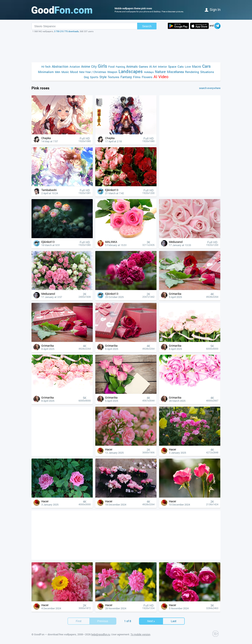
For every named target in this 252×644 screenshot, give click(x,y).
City (94, 66)
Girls (102, 66)
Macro (196, 66)
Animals (132, 66)
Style (103, 77)
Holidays (149, 72)
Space (172, 66)
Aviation (75, 67)
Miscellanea (175, 72)
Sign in (213, 9)
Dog (86, 77)
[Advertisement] (126, 48)
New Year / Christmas (93, 72)
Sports (94, 77)
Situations (207, 72)
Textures (113, 77)
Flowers (147, 77)
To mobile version (140, 634)
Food (111, 67)
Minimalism (46, 72)
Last (174, 621)
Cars (206, 66)
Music (65, 72)
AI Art (153, 66)
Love (188, 67)
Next (151, 621)
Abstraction (60, 66)
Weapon (112, 72)
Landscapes (131, 71)
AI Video (161, 77)
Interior (162, 67)
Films (137, 77)
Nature (160, 72)
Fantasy (126, 77)
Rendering (192, 72)
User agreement (120, 634)
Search (147, 26)
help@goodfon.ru (101, 634)
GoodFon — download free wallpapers (55, 634)
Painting (120, 67)
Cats (181, 66)
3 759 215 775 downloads (66, 31)
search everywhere (210, 88)
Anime (86, 66)
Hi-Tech (46, 67)
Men (58, 72)
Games (143, 66)
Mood (74, 72)
